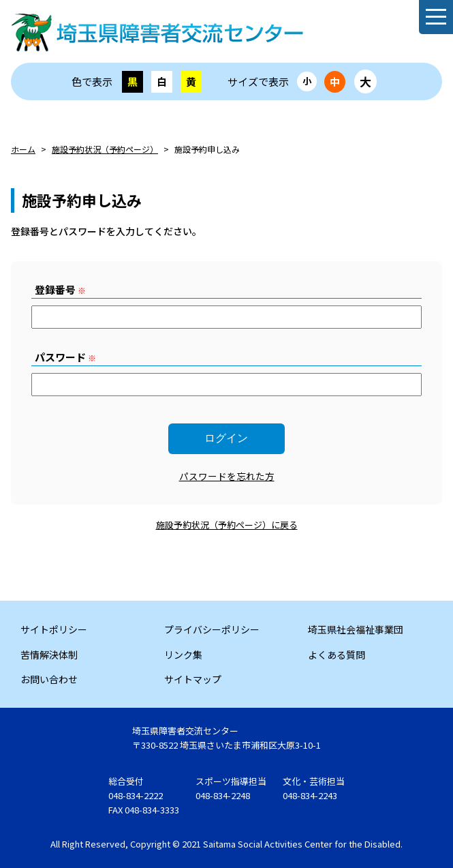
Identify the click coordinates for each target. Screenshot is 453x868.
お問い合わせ (49, 679)
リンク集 (183, 655)
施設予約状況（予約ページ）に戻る (227, 525)
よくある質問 (337, 655)
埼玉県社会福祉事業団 (356, 629)
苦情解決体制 (49, 655)
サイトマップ (193, 679)
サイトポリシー (54, 629)
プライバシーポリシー (212, 629)
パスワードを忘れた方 (227, 476)
